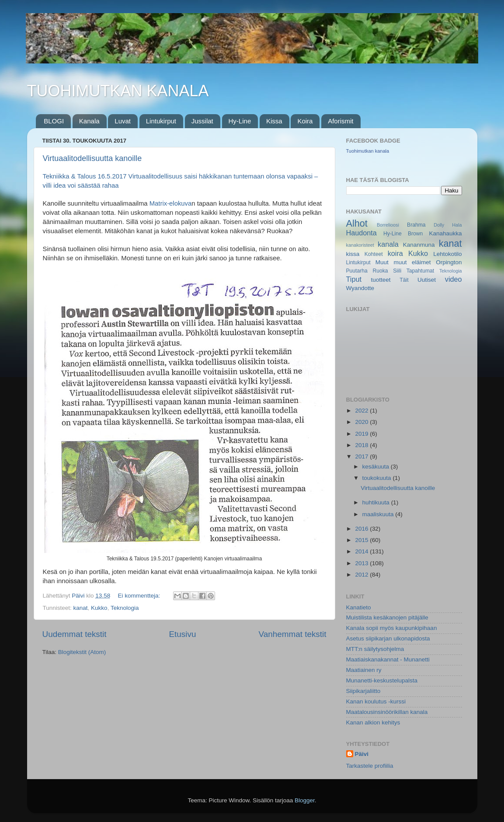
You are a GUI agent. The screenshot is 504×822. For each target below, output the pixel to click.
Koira (305, 121)
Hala (457, 225)
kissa (353, 254)
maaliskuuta (379, 514)
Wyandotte (360, 288)
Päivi (362, 754)
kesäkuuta (377, 467)
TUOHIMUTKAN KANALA (118, 91)
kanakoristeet (360, 245)
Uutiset (427, 280)
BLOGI (54, 121)
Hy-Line (240, 121)
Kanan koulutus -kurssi (376, 701)
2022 (362, 411)
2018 (362, 445)
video (454, 279)
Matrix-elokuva (171, 203)
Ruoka (380, 271)
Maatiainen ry (364, 670)
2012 (362, 575)
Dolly (439, 225)
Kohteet (374, 254)
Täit (404, 280)
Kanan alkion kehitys (373, 722)
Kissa (274, 121)
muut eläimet (412, 262)
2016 (362, 529)
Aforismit (341, 121)
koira (395, 253)
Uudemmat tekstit (75, 634)
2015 (362, 540)
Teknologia (125, 608)
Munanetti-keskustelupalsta (382, 680)
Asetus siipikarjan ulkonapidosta (388, 638)
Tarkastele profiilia (370, 766)
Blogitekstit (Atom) (82, 652)
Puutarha (357, 271)
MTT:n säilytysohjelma (375, 649)
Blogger (305, 800)
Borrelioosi (388, 225)
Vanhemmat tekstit (292, 634)
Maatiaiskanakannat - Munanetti (388, 659)
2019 (362, 434)
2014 (362, 551)
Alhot (357, 223)
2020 (362, 422)
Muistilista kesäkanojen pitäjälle (387, 617)
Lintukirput (161, 121)
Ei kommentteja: (140, 596)
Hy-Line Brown (403, 234)
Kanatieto (359, 607)
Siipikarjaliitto (363, 691)
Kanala (89, 121)
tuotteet (381, 280)
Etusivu (182, 634)
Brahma (416, 225)
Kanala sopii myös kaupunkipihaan (392, 628)
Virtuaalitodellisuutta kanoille (92, 158)
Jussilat (202, 121)
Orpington (449, 262)
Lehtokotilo (447, 254)
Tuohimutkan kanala (368, 151)
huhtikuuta (377, 502)
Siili (397, 271)
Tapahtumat (420, 271)
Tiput (354, 279)
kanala (388, 244)
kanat (81, 608)
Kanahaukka (445, 233)
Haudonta (361, 233)
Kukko (99, 608)
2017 (362, 456)
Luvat (123, 121)
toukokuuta (378, 478)
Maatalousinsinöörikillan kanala (387, 712)
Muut (382, 262)
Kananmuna (419, 245)
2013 (362, 563)
